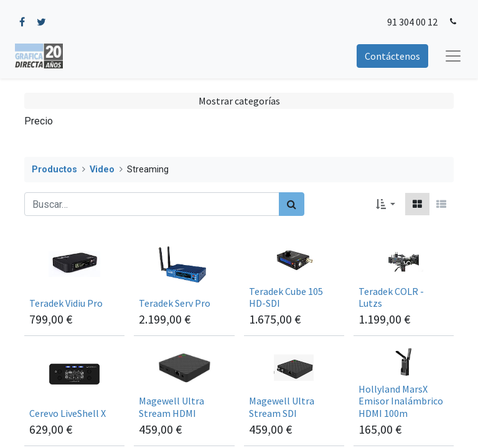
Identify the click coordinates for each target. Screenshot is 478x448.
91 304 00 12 (412, 22)
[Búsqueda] (292, 204)
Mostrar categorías (239, 101)
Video (102, 170)
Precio (39, 121)
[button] (386, 204)
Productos (54, 170)
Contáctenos (392, 56)
